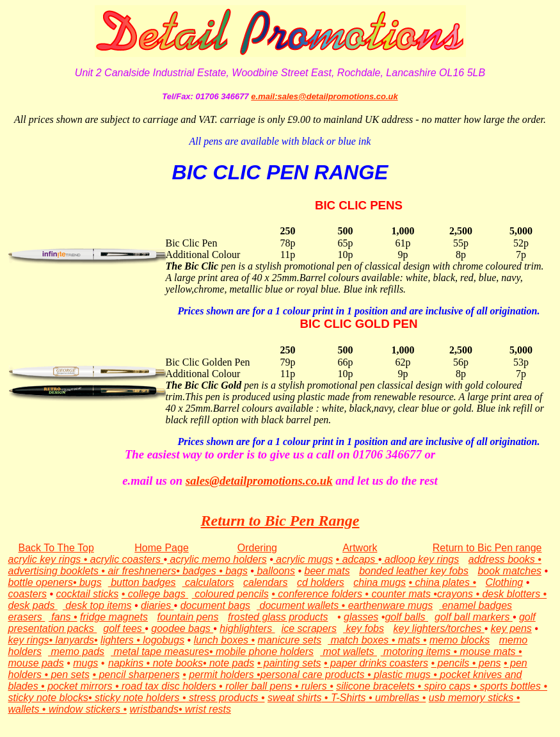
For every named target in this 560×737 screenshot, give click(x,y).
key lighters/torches (438, 628)
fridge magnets (114, 617)
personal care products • (317, 675)
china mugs (380, 582)
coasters (28, 594)
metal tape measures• (163, 652)
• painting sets (289, 663)
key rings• (31, 640)
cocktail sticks (87, 594)
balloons (275, 571)
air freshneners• (144, 571)
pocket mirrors (80, 686)
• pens (485, 663)
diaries (157, 605)
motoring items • (419, 652)
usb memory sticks (471, 698)
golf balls (406, 617)
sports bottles (510, 686)
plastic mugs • (407, 675)
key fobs (364, 628)
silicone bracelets (377, 686)
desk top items (97, 605)
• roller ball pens (255, 686)
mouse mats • (490, 652)
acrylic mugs (303, 559)
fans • (63, 617)
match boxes (360, 640)
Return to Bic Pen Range (280, 521)
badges (199, 571)
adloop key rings (420, 559)
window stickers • (88, 709)
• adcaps (357, 559)
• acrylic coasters (124, 559)
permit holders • (224, 675)
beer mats (327, 571)
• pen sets (67, 675)
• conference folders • (321, 594)
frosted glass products (278, 617)
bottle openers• (43, 582)
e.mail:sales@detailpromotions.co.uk (324, 96)
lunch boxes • (224, 640)
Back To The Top (56, 548)
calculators (208, 582)
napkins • (129, 663)
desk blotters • (514, 594)
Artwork (360, 548)
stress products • (226, 698)
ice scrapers (309, 628)
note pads (231, 663)
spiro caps (447, 686)
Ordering (257, 548)
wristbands (154, 709)
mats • (412, 640)
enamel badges (476, 605)
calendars (265, 582)
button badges (142, 582)
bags (235, 571)
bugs (89, 582)
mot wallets (348, 652)
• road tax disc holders (167, 686)
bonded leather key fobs (414, 571)
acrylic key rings (46, 559)
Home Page (162, 548)
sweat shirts (294, 698)
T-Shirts (348, 698)
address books (503, 559)
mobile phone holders (265, 652)
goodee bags (182, 628)
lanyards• (75, 640)
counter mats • (404, 594)
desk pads (33, 605)
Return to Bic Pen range (487, 548)
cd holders (321, 582)
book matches (509, 571)
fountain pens (188, 617)
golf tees (124, 628)
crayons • (460, 594)
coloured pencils (230, 594)
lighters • (122, 640)
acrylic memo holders (217, 559)
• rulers (311, 686)
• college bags (155, 594)
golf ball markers (474, 617)
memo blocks (460, 640)
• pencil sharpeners (136, 675)
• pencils (451, 663)
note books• (178, 663)
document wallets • (302, 605)
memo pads (76, 652)
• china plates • (443, 582)
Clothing (505, 582)
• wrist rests (205, 709)
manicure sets (290, 640)
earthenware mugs (391, 605)
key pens (511, 628)
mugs (85, 663)
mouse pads (36, 663)
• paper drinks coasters (376, 663)
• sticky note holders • (137, 698)
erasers (27, 617)
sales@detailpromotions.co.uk (259, 481)
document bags (215, 605)
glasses (361, 617)
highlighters (247, 628)
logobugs (164, 640)
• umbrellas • (396, 698)
